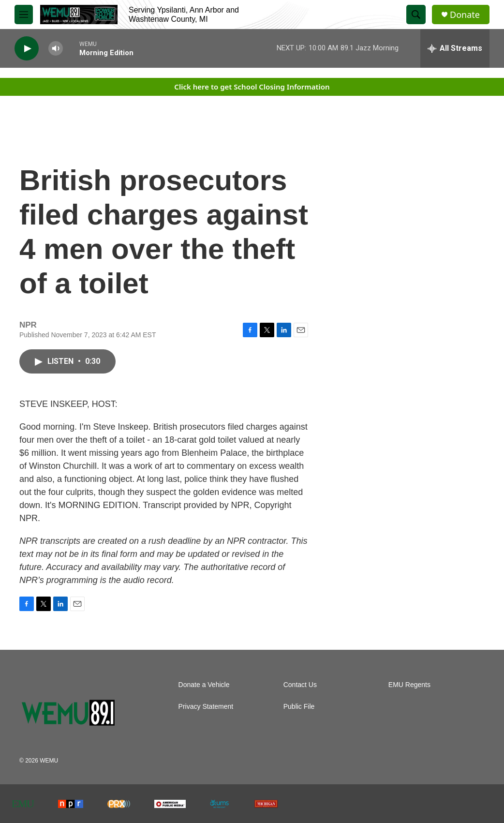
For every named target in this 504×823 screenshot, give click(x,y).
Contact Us (300, 685)
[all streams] (455, 48)
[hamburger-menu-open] (24, 15)
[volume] (56, 49)
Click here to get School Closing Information (252, 87)
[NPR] (71, 804)
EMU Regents (409, 685)
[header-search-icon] (416, 15)
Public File (299, 707)
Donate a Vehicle (204, 685)
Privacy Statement (206, 707)
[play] (27, 49)
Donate (465, 15)
